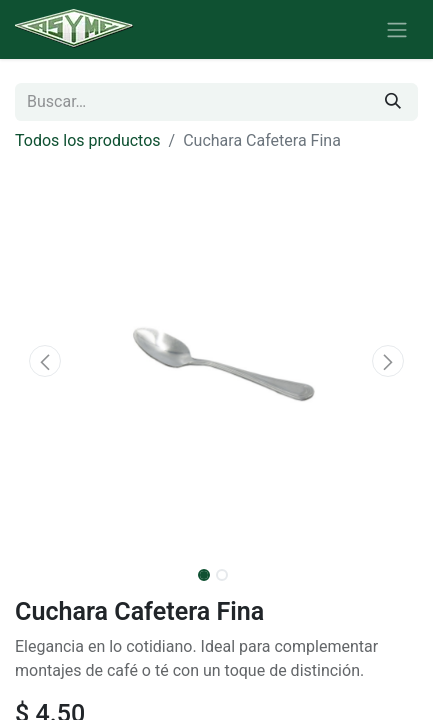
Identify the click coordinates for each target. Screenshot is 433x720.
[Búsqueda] (393, 102)
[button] (45, 361)
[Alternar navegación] (397, 29)
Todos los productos (88, 140)
